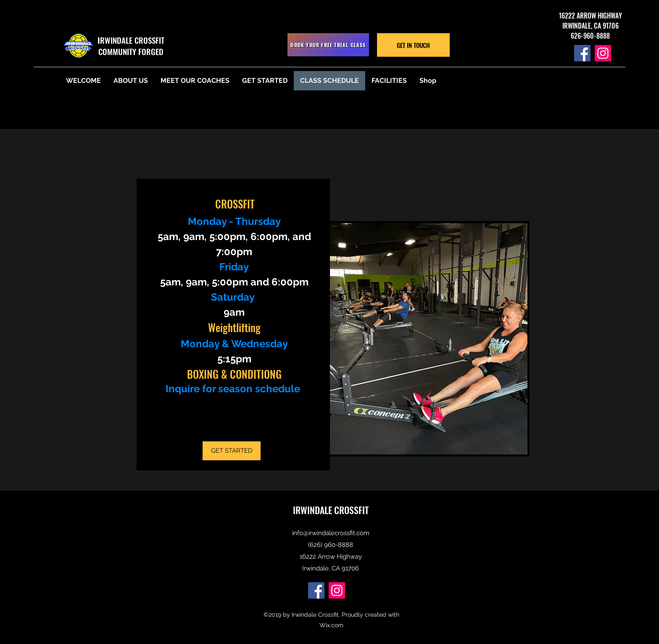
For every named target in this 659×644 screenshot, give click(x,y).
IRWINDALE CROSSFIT (331, 510)
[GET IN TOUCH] (413, 45)
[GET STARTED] (232, 451)
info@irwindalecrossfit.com (331, 533)
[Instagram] (603, 53)
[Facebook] (582, 53)
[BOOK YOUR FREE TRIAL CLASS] (328, 45)
